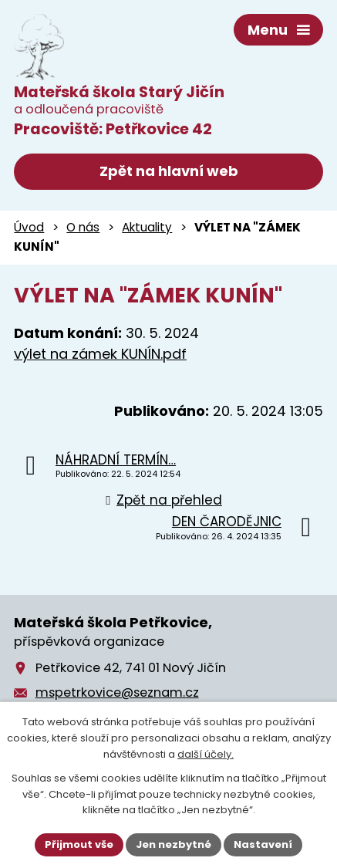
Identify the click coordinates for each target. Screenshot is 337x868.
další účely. (206, 754)
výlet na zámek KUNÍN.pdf (100, 354)
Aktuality (147, 227)
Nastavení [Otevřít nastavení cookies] (263, 844)
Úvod (29, 227)
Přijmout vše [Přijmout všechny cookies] (79, 844)
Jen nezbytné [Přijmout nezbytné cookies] (174, 844)
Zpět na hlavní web (169, 171)
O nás (83, 227)
